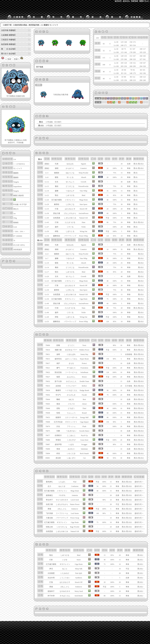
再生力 (16, 209)
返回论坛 (126, 1)
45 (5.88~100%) (19, 245)
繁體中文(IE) (144, 1)
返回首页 (118, 1)
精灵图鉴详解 (34, 25)
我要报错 (135, 1)
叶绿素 (16, 204)
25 (122, 177)
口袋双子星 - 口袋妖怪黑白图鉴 (15, 25)
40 (122, 182)
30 (122, 204)
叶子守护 (23, 204)
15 (122, 173)
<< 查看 (6, 59)
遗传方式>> (139, 482)
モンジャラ (18, 168)
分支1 (39, 85)
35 (122, 168)
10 (122, 236)
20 (122, 164)
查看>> (19, 59)
